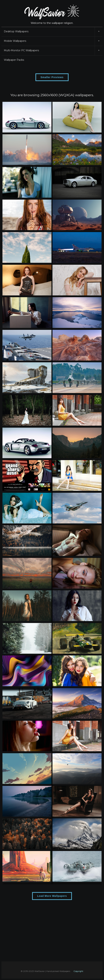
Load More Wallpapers (52, 896)
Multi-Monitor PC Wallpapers (53, 51)
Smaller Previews (52, 77)
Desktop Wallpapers (53, 32)
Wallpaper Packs (14, 60)
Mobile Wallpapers (53, 41)
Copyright (78, 971)
